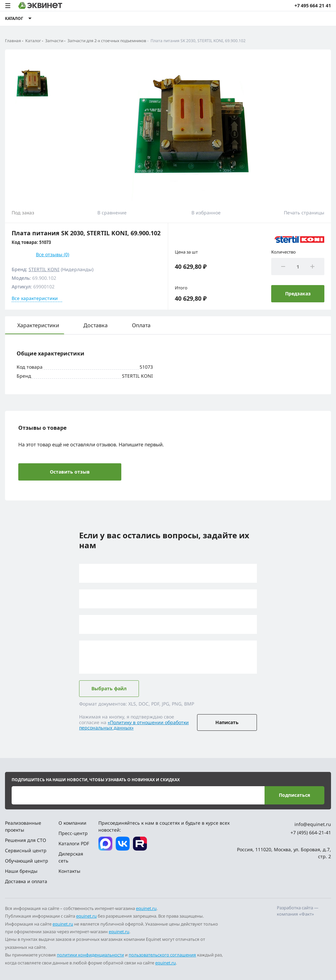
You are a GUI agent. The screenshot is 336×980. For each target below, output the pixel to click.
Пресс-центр (73, 833)
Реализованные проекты (23, 826)
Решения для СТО (26, 840)
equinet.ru (146, 908)
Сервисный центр (26, 850)
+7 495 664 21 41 (313, 5)
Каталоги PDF (74, 843)
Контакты (69, 871)
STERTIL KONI (44, 269)
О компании (72, 823)
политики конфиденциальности (90, 955)
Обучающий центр (27, 861)
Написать (227, 722)
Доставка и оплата (26, 881)
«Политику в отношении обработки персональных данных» (134, 725)
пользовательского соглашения (162, 955)
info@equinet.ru (313, 824)
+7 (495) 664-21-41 (311, 832)
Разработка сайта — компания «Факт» (298, 911)
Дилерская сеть (71, 857)
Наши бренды (21, 871)
